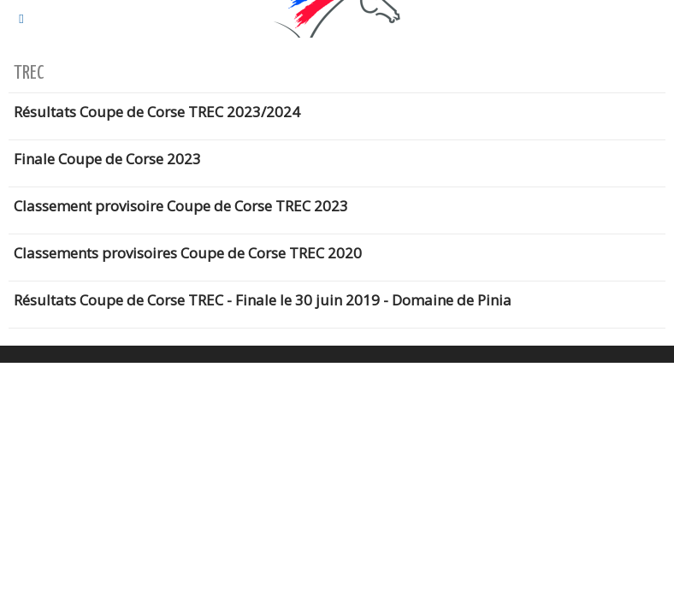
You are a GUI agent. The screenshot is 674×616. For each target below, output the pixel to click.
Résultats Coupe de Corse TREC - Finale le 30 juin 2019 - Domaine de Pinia (263, 300)
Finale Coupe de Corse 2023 (107, 159)
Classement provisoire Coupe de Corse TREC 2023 (181, 206)
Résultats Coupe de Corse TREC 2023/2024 (157, 112)
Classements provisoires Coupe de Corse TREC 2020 (188, 253)
